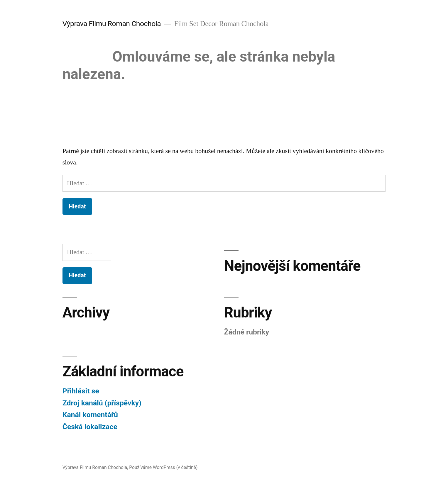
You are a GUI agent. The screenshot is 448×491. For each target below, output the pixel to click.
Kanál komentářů (90, 415)
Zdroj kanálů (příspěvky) (102, 403)
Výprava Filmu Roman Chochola (112, 24)
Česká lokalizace (90, 427)
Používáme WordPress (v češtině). (164, 467)
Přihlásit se (81, 391)
